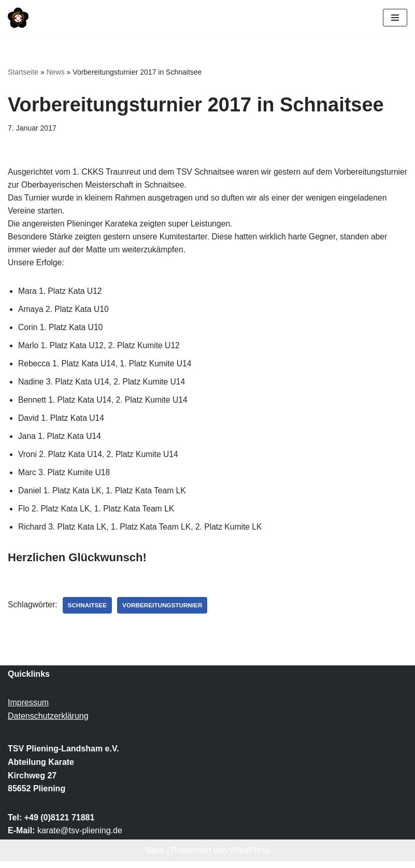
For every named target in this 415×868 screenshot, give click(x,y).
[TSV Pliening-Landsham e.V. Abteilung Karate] (18, 18)
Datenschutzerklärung (48, 723)
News (56, 72)
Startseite (23, 72)
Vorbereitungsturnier (165, 612)
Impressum (28, 710)
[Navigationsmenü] (395, 18)
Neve (155, 857)
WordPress (249, 857)
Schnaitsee (89, 612)
